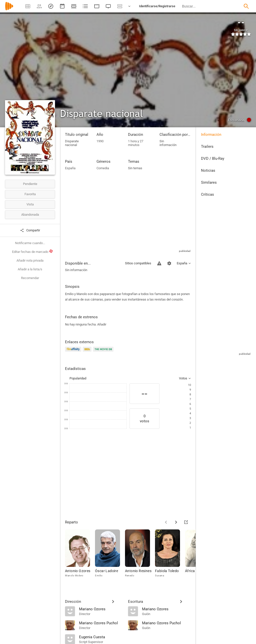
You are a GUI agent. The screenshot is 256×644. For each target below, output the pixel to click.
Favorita (30, 194)
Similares (209, 182)
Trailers (207, 147)
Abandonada (30, 215)
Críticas (207, 194)
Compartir (30, 230)
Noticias (208, 170)
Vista (30, 204)
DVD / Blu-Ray (213, 159)
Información (211, 135)
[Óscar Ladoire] (110, 556)
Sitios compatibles (138, 263)
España (70, 168)
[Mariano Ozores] (101, 609)
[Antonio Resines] (140, 556)
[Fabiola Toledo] (170, 556)
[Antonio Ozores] (80, 556)
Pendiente (30, 184)
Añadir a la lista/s (30, 269)
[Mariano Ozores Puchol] (101, 623)
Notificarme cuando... (30, 243)
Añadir (102, 324)
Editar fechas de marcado (33, 251)
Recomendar (30, 278)
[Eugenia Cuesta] (101, 637)
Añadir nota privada (30, 260)
